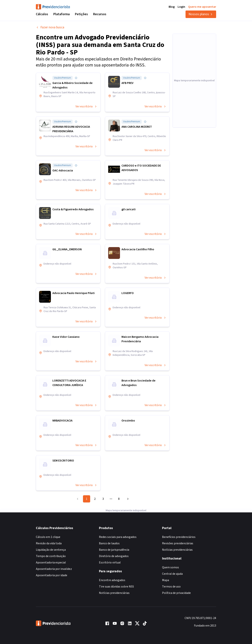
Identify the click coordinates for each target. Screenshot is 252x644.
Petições (81, 14)
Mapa (166, 580)
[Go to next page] (127, 499)
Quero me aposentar (202, 7)
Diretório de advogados (114, 556)
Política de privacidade (176, 593)
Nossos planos (201, 14)
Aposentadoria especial (51, 563)
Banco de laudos (109, 543)
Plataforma (61, 14)
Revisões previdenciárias (178, 543)
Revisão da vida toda (49, 543)
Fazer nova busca (50, 27)
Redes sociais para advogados (118, 537)
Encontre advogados (112, 580)
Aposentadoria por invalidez (54, 569)
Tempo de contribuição (51, 556)
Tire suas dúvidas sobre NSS (116, 587)
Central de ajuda (172, 574)
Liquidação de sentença (51, 550)
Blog (172, 7)
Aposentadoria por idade (52, 575)
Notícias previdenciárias (114, 593)
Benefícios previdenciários (179, 537)
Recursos (100, 14)
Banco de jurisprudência (114, 550)
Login (181, 7)
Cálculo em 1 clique (48, 537)
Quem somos (171, 567)
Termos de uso (171, 587)
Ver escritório (86, 106)
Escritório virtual (110, 563)
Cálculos (42, 14)
